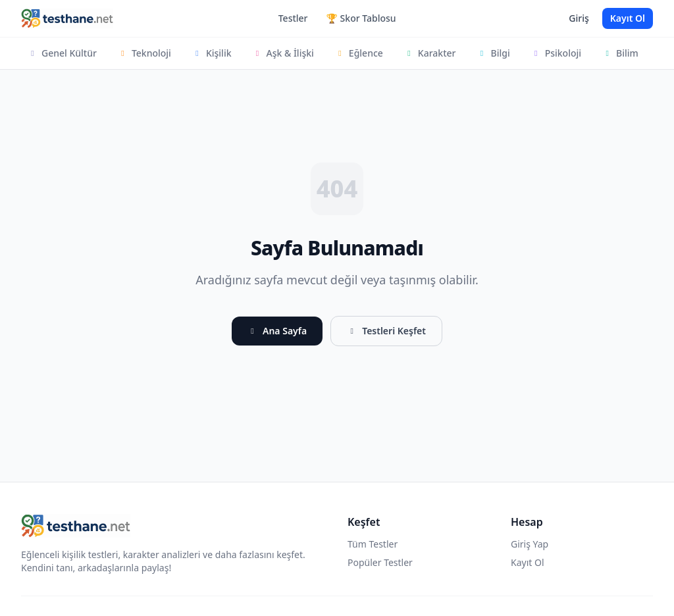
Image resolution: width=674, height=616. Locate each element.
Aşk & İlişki (283, 53)
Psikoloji (556, 53)
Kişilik (212, 53)
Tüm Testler (373, 544)
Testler (293, 18)
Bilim (620, 53)
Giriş (579, 18)
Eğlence (359, 53)
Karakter (430, 53)
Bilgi (493, 53)
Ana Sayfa (277, 331)
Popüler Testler (380, 562)
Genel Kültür (62, 53)
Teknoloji (144, 53)
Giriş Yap (530, 544)
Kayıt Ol (628, 18)
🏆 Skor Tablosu (361, 18)
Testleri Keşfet (386, 331)
